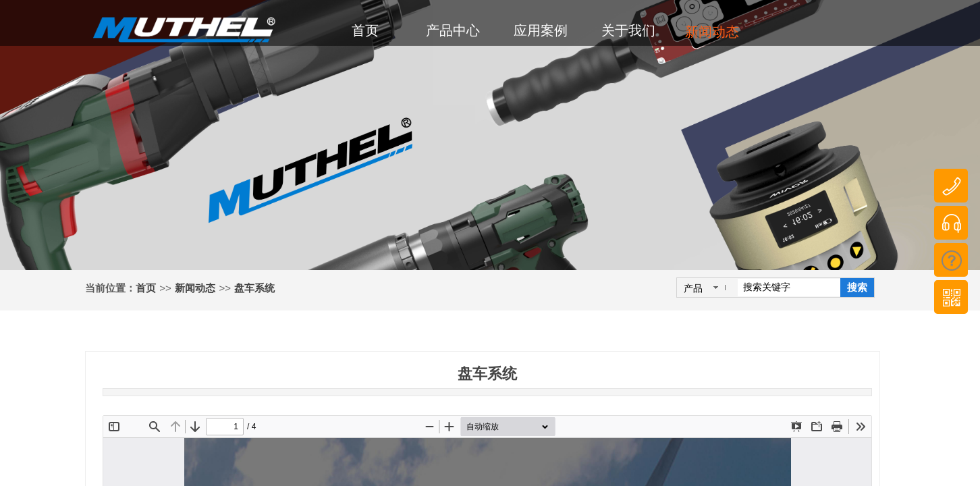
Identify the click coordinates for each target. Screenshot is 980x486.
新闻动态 (195, 288)
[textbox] (789, 288)
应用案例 (541, 30)
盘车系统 (254, 288)
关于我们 (628, 30)
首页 (146, 288)
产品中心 (453, 30)
